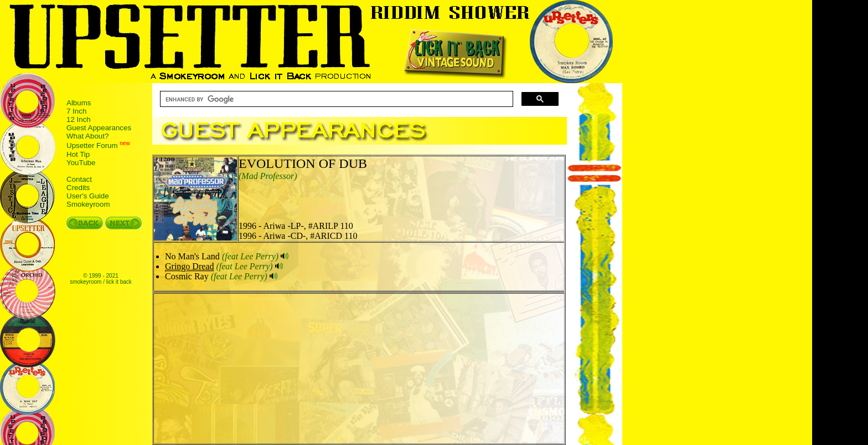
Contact (79, 179)
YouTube (81, 163)
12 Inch (79, 119)
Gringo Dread (189, 266)
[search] (335, 99)
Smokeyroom (88, 204)
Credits (78, 188)
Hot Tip (78, 154)
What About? (87, 136)
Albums (79, 103)
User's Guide (88, 196)
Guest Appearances (99, 128)
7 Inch (76, 111)
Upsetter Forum (92, 146)
